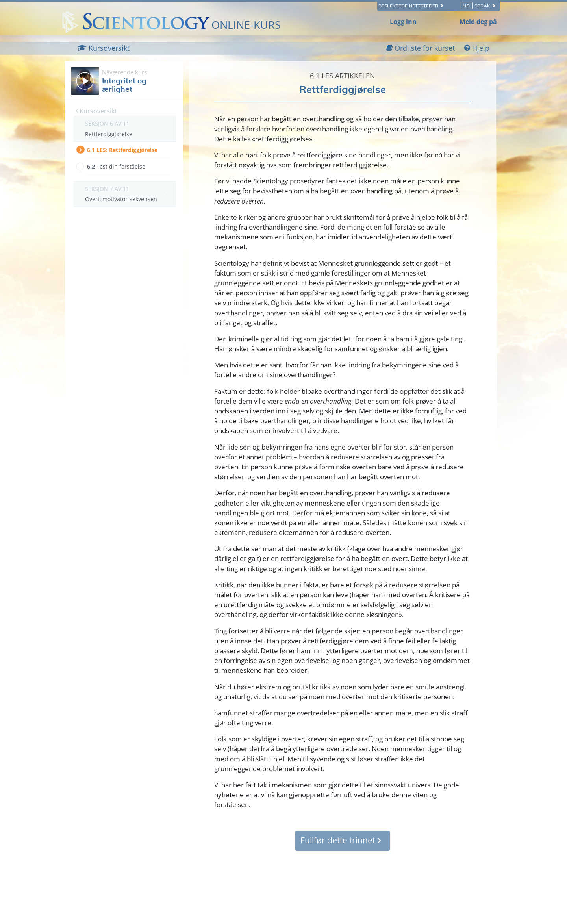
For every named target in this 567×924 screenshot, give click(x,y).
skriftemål (359, 217)
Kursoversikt (96, 111)
